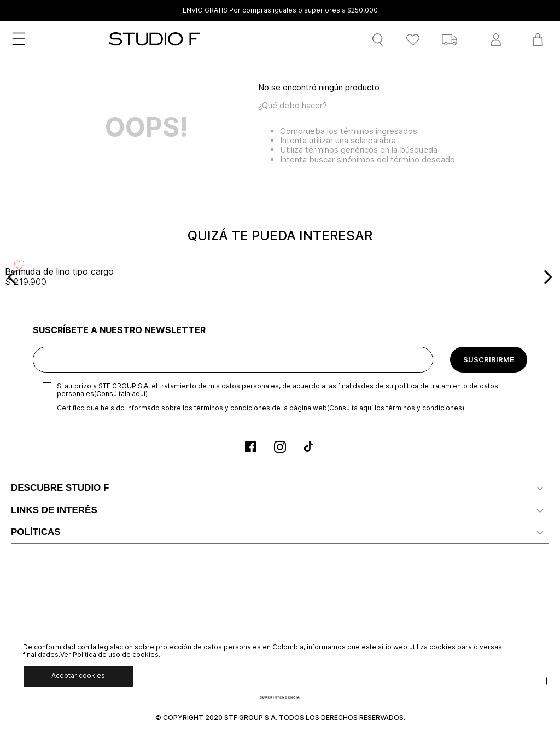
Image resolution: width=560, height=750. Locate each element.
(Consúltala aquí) (121, 394)
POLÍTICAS (36, 532)
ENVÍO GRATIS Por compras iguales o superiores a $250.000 (280, 10)
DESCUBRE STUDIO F (60, 488)
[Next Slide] (548, 277)
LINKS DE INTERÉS (54, 510)
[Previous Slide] (12, 277)
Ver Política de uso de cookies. (110, 655)
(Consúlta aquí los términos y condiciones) (396, 408)
